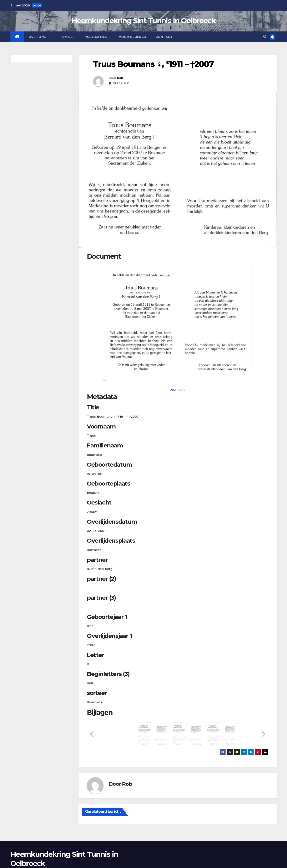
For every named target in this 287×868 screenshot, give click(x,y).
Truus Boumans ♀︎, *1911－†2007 (153, 64)
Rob (120, 78)
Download (178, 390)
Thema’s (66, 37)
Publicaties (96, 37)
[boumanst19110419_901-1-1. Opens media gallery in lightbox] (178, 322)
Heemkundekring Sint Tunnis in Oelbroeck (143, 21)
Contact (164, 37)
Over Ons (38, 37)
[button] (265, 37)
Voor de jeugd (133, 37)
